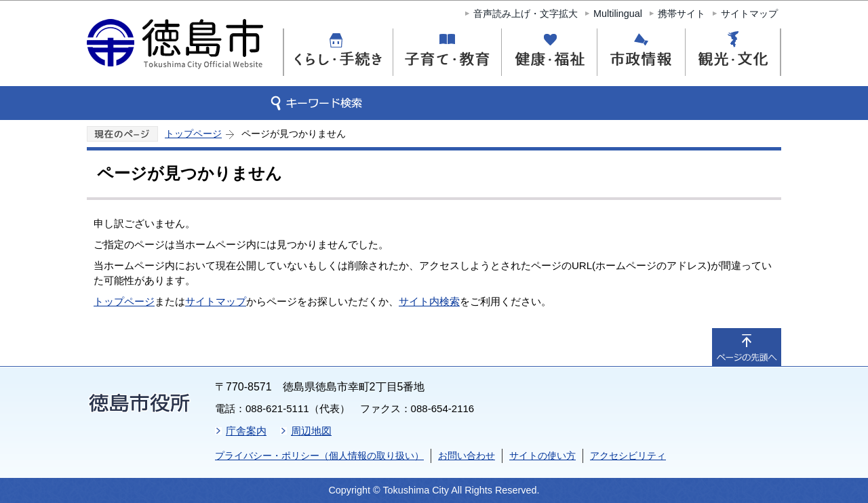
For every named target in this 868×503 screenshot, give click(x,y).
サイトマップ (749, 14)
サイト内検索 (429, 301)
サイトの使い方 (542, 456)
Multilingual (618, 14)
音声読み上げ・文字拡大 (526, 14)
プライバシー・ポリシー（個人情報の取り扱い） (319, 456)
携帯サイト (682, 14)
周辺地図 (311, 431)
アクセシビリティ (628, 456)
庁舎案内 (246, 431)
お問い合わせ (467, 456)
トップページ (193, 134)
